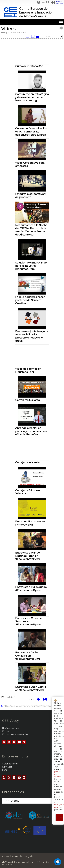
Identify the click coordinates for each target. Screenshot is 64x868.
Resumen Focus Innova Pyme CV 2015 (30, 523)
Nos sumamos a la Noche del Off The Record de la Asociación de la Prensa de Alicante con (31, 230)
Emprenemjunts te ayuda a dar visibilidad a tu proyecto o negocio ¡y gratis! (32, 336)
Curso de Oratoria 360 (29, 66)
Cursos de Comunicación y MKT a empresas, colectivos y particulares (31, 132)
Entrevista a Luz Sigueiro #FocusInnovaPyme (31, 589)
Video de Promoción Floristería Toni (28, 370)
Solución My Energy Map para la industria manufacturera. (31, 266)
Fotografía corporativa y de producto (30, 195)
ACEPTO (60, 818)
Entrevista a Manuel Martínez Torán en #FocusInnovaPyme (28, 556)
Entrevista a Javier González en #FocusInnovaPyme (28, 656)
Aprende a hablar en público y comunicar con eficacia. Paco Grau (31, 431)
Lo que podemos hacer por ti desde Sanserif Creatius (30, 300)
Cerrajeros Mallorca (27, 400)
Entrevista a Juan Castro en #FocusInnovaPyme (31, 688)
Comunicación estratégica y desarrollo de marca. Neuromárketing (32, 97)
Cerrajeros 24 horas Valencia (28, 492)
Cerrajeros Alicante (27, 462)
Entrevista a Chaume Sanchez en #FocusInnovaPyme (29, 621)
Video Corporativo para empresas (30, 164)
